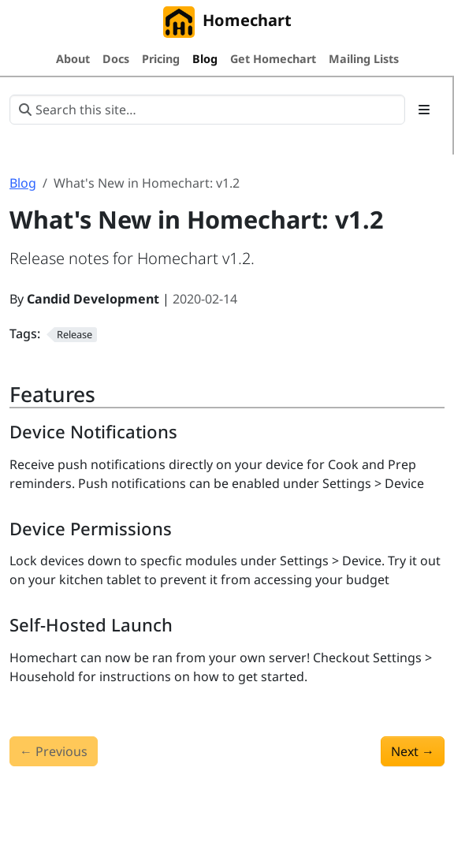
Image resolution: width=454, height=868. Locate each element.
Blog (23, 183)
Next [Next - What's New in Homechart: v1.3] (413, 751)
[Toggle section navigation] (424, 110)
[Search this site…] (207, 110)
